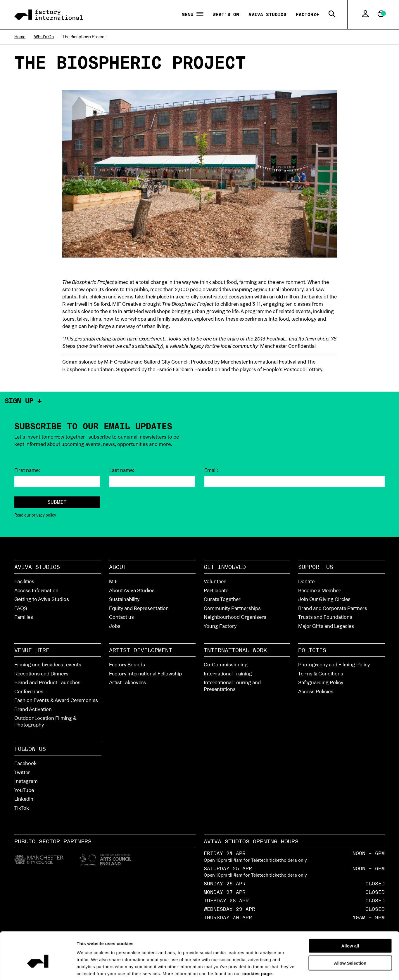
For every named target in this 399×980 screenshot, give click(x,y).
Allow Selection (350, 934)
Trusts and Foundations (325, 617)
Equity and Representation (139, 608)
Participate (216, 590)
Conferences (29, 691)
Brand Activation (33, 709)
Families (24, 617)
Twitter (22, 772)
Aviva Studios (267, 14)
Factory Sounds (127, 664)
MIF (113, 581)
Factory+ (308, 14)
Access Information (36, 590)
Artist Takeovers (127, 682)
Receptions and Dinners (41, 674)
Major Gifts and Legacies (326, 626)
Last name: (122, 470)
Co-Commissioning (226, 664)
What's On (226, 14)
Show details (331, 968)
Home (20, 37)
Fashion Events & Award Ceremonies (56, 700)
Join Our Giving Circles (324, 599)
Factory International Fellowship (145, 674)
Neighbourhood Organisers (235, 617)
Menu (193, 15)
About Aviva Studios (132, 590)
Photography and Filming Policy (334, 664)
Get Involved (225, 567)
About (118, 567)
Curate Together (222, 599)
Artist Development (141, 650)
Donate (306, 581)
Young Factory (220, 626)
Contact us (121, 617)
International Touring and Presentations (232, 686)
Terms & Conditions (321, 674)
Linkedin (24, 799)
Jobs (115, 626)
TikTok (22, 808)
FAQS (21, 608)
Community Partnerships (232, 608)
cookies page (257, 945)
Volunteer (215, 581)
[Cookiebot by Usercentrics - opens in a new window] (38, 969)
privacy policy (44, 515)
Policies (312, 650)
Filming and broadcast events (48, 664)
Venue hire (32, 650)
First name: (27, 470)
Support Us (316, 567)
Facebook (25, 763)
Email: (211, 470)
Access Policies (316, 691)
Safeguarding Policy (321, 682)
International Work (235, 650)
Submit (57, 502)
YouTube (24, 790)
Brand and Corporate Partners (333, 608)
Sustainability (124, 599)
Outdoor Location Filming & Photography (45, 721)
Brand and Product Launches (47, 682)
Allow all (350, 917)
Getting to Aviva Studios (42, 599)
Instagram (26, 781)
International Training (228, 674)
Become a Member (319, 590)
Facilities (24, 581)
